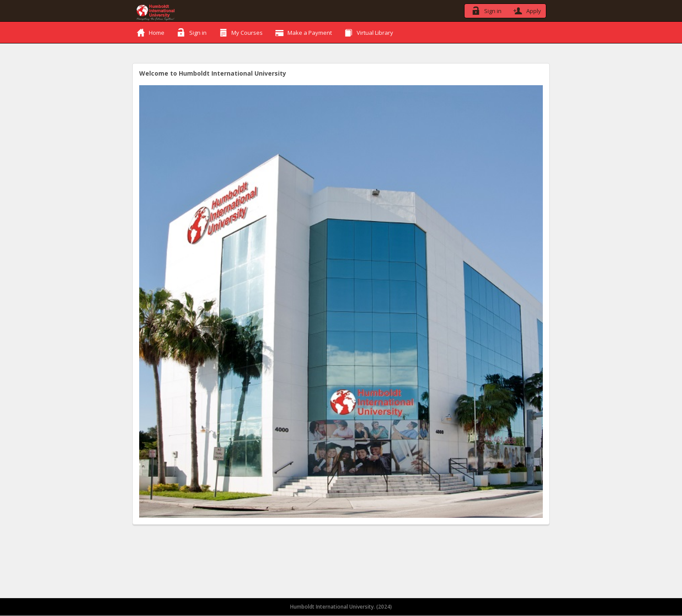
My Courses (241, 32)
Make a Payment (304, 32)
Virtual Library (369, 32)
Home (151, 32)
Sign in (485, 10)
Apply (526, 10)
